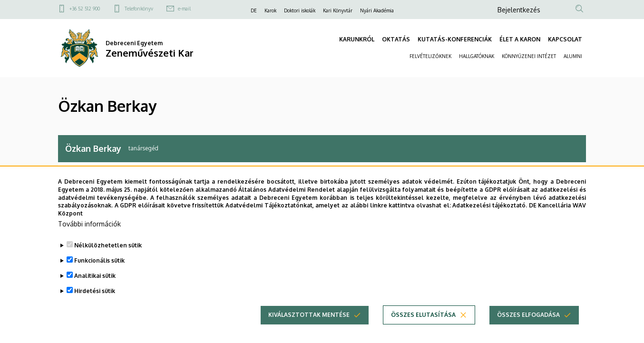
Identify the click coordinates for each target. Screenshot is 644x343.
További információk (89, 229)
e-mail (184, 9)
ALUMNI (573, 56)
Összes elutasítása (423, 320)
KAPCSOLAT (565, 39)
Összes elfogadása (528, 320)
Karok (270, 10)
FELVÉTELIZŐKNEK (430, 56)
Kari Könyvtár (338, 10)
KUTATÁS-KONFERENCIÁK (455, 39)
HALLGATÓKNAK (477, 56)
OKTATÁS (396, 39)
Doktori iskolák (300, 10)
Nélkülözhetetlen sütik (108, 250)
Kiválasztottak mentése (309, 320)
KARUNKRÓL (357, 39)
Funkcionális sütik (99, 266)
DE (254, 10)
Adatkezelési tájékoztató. (490, 211)
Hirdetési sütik (95, 296)
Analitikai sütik (95, 281)
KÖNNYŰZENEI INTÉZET (529, 56)
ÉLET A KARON (520, 39)
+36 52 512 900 (85, 9)
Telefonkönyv (139, 9)
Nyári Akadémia (377, 10)
